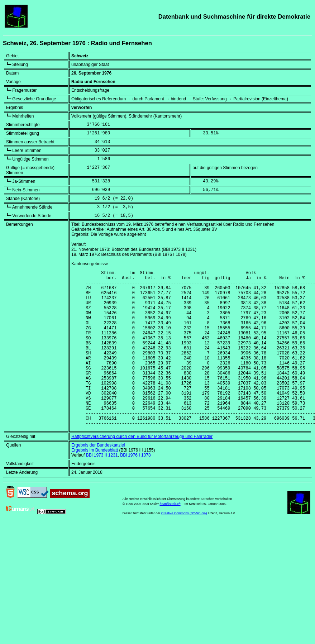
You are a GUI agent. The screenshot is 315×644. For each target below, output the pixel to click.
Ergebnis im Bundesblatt (95, 483)
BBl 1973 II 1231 (102, 488)
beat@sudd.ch (170, 537)
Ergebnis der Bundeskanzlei (98, 478)
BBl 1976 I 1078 (135, 488)
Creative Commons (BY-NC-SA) (184, 547)
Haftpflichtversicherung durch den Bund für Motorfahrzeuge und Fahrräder (142, 470)
